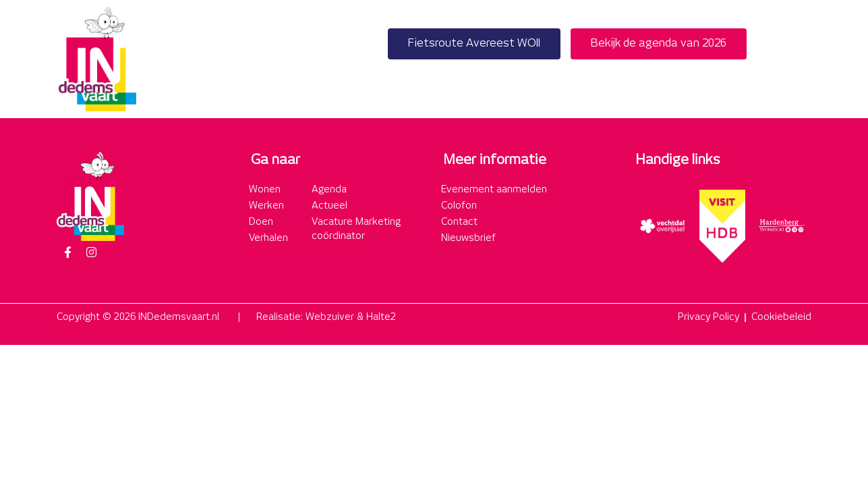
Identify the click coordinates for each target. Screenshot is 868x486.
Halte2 (381, 317)
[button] (797, 59)
